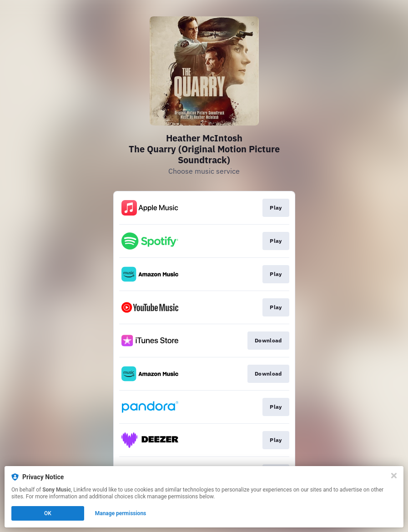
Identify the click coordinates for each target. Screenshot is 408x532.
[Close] (394, 476)
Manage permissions (121, 513)
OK (48, 513)
